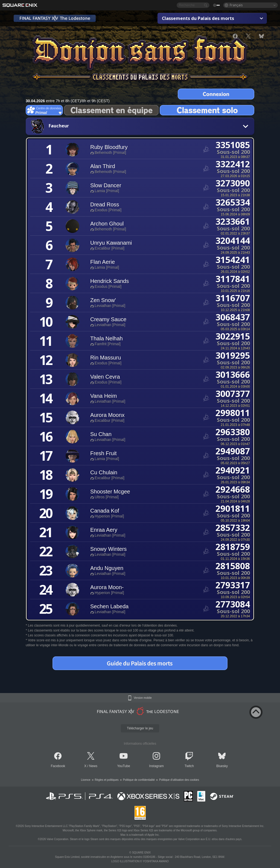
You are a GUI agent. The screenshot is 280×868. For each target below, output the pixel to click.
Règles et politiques (107, 780)
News (93, 766)
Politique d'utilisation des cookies (179, 780)
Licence (86, 780)
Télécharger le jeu (140, 728)
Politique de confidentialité (139, 780)
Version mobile (143, 698)
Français (236, 5)
